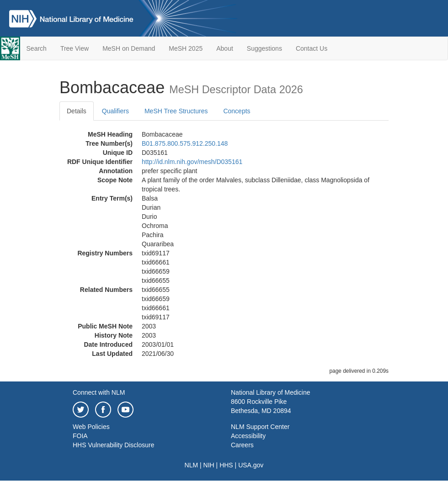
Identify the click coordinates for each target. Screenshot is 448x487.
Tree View (75, 48)
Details (77, 111)
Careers (242, 445)
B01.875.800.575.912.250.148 (185, 143)
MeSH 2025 (186, 48)
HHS (226, 465)
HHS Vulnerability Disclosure (113, 445)
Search (37, 48)
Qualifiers (115, 111)
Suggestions (264, 48)
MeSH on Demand (129, 48)
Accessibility (248, 436)
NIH (209, 465)
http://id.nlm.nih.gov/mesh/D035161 (192, 162)
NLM (192, 465)
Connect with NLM (99, 392)
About (225, 48)
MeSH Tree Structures (176, 111)
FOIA (80, 436)
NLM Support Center (260, 427)
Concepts (237, 111)
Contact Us (312, 48)
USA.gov (251, 465)
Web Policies (91, 427)
